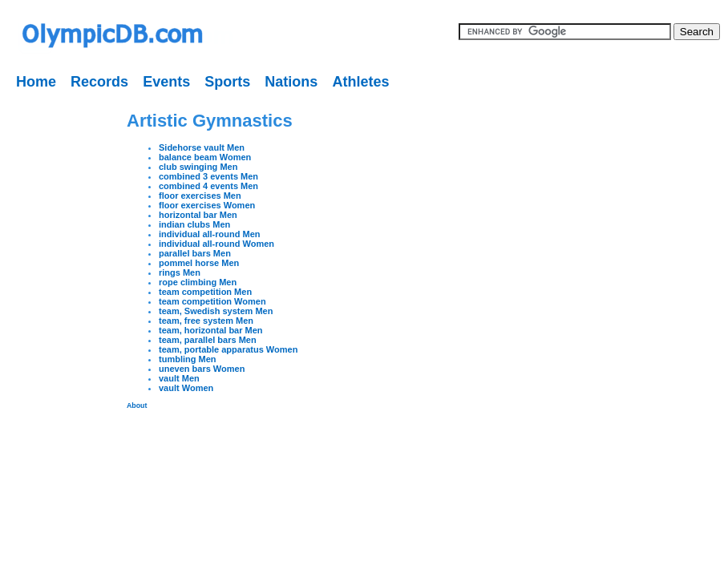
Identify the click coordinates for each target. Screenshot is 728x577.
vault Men (179, 378)
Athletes (360, 82)
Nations (291, 82)
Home (36, 82)
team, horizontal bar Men (211, 330)
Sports (227, 82)
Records (99, 82)
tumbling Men (188, 359)
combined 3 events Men (208, 176)
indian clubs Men (194, 224)
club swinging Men (198, 167)
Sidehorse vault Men (202, 147)
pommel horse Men (199, 263)
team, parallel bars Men (208, 340)
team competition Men (205, 292)
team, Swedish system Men (216, 311)
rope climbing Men (198, 282)
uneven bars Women (202, 369)
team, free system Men (206, 321)
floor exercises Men (200, 196)
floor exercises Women (207, 205)
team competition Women (212, 301)
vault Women (186, 388)
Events (166, 82)
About (137, 406)
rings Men (180, 272)
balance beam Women (205, 157)
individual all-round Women (216, 244)
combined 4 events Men (208, 186)
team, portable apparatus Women (228, 349)
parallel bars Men (195, 253)
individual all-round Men (210, 234)
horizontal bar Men (198, 215)
